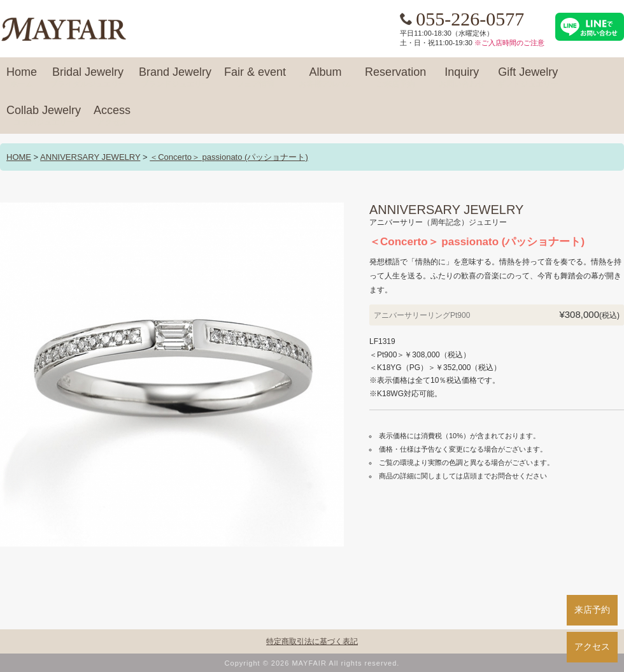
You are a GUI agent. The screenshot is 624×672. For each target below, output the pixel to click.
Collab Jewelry (44, 116)
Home (22, 78)
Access (112, 116)
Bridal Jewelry (88, 78)
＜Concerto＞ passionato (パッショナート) (229, 157)
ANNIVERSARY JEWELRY (90, 157)
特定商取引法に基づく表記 (312, 641)
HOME (19, 157)
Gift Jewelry (528, 78)
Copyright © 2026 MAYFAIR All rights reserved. (312, 663)
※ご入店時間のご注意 (509, 43)
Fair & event (255, 78)
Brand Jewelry (175, 78)
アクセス (592, 647)
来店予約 (592, 610)
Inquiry (462, 78)
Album (325, 78)
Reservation (395, 78)
